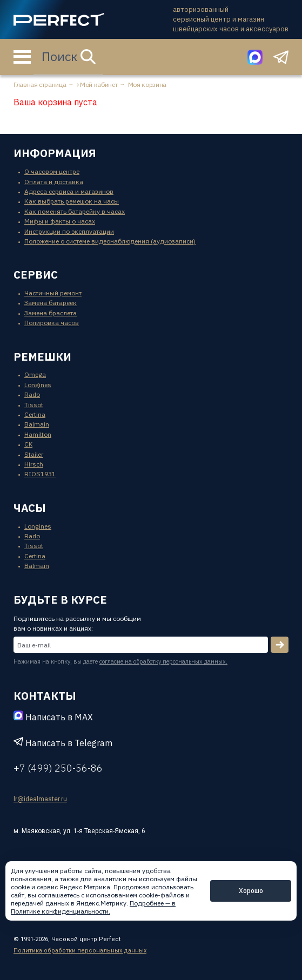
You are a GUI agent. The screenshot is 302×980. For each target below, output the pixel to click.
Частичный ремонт (53, 293)
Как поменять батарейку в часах (75, 211)
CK (28, 444)
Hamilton (38, 434)
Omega (35, 374)
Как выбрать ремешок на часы (72, 201)
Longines (38, 385)
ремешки (42, 357)
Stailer (34, 454)
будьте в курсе (60, 600)
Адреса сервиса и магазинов (69, 191)
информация (55, 153)
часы (30, 508)
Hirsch (34, 464)
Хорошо (251, 891)
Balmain (37, 424)
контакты (45, 696)
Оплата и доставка (54, 182)
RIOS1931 (40, 474)
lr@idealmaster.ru (40, 799)
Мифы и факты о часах (60, 221)
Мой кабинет (99, 85)
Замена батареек (51, 303)
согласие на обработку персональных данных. (163, 661)
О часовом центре (52, 171)
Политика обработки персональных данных (80, 951)
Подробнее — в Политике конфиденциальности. (93, 907)
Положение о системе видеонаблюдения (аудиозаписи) (110, 241)
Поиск (69, 56)
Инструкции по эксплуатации (69, 231)
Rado (32, 394)
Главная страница (40, 85)
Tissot (34, 405)
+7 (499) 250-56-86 (58, 768)
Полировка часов (52, 323)
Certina (35, 414)
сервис (36, 275)
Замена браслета (51, 313)
